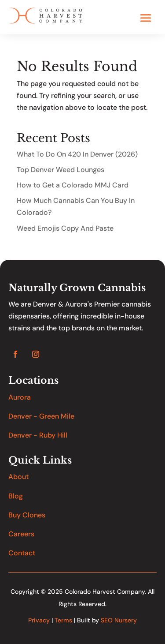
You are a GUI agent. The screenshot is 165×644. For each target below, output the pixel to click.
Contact (22, 553)
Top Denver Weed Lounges (60, 170)
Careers (21, 534)
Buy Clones (27, 515)
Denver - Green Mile (41, 416)
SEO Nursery (119, 620)
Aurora (20, 397)
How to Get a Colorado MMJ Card (73, 185)
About (18, 477)
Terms (63, 620)
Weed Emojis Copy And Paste (65, 228)
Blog (16, 496)
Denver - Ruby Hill (38, 435)
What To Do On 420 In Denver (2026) (77, 154)
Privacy (39, 620)
